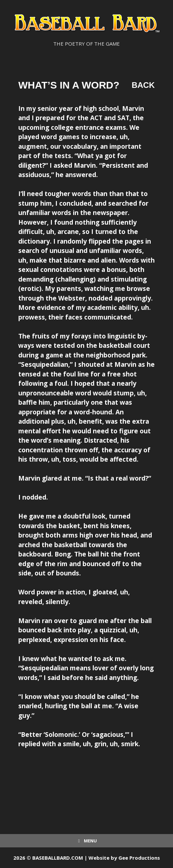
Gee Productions (139, 858)
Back (143, 85)
